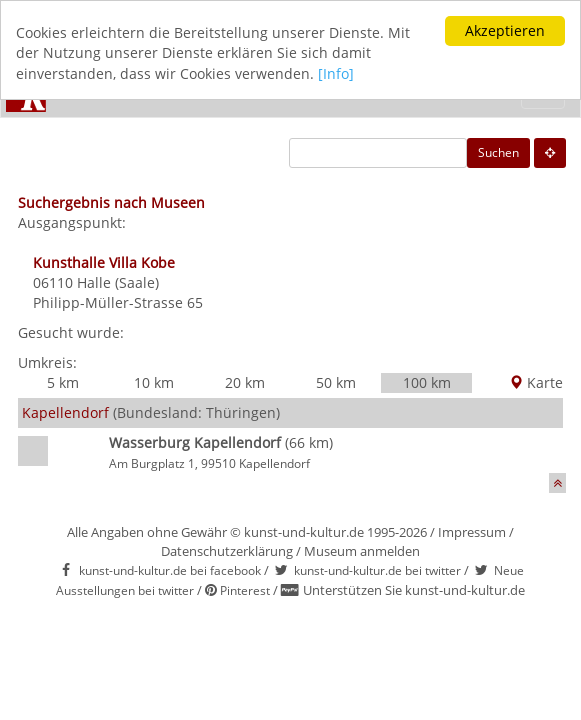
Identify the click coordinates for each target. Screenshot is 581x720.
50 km (336, 382)
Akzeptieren (505, 30)
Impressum (472, 532)
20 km (245, 382)
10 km (154, 382)
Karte (536, 382)
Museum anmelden (362, 551)
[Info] (336, 73)
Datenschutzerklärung (227, 551)
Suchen (498, 152)
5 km (63, 382)
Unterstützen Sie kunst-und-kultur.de (414, 590)
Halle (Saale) (118, 282)
